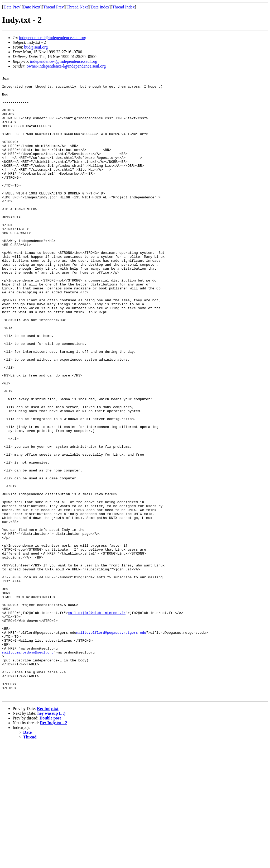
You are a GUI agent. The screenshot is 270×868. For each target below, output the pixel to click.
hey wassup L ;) (51, 838)
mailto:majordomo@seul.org (28, 768)
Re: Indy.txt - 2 (54, 847)
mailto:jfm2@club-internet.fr (97, 720)
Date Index (100, 7)
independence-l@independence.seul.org (53, 38)
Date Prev (12, 7)
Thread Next (77, 7)
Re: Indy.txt (48, 833)
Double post (50, 842)
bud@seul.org (36, 47)
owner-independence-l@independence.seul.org (66, 66)
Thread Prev (53, 7)
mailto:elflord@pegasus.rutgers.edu (111, 744)
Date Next (32, 7)
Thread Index (123, 7)
